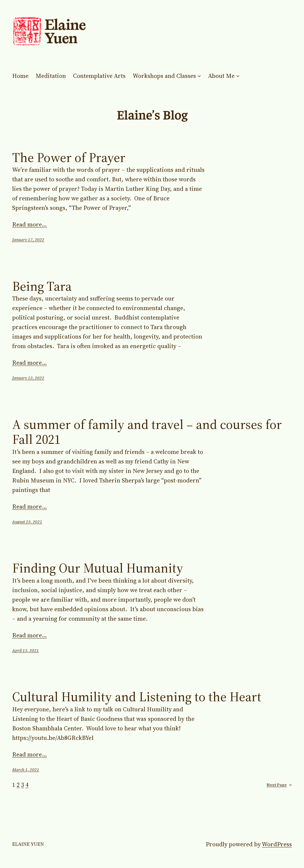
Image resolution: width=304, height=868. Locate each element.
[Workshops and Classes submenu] (199, 76)
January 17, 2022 (28, 240)
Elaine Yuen (28, 844)
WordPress (277, 844)
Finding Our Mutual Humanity (98, 568)
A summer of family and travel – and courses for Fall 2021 (147, 432)
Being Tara (42, 286)
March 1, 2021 (26, 770)
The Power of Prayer (69, 158)
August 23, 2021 (27, 522)
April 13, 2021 (26, 650)
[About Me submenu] (238, 76)
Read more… (30, 224)
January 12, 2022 (28, 378)
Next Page (279, 785)
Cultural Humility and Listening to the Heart (137, 697)
